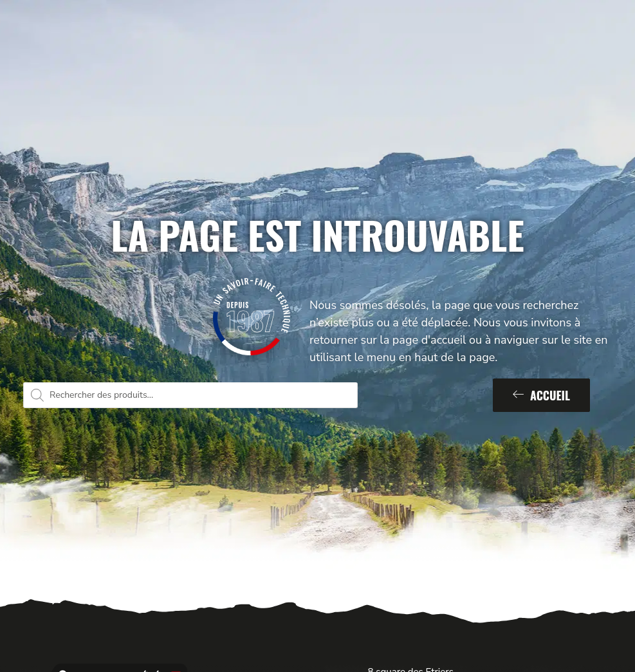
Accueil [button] (541, 395)
